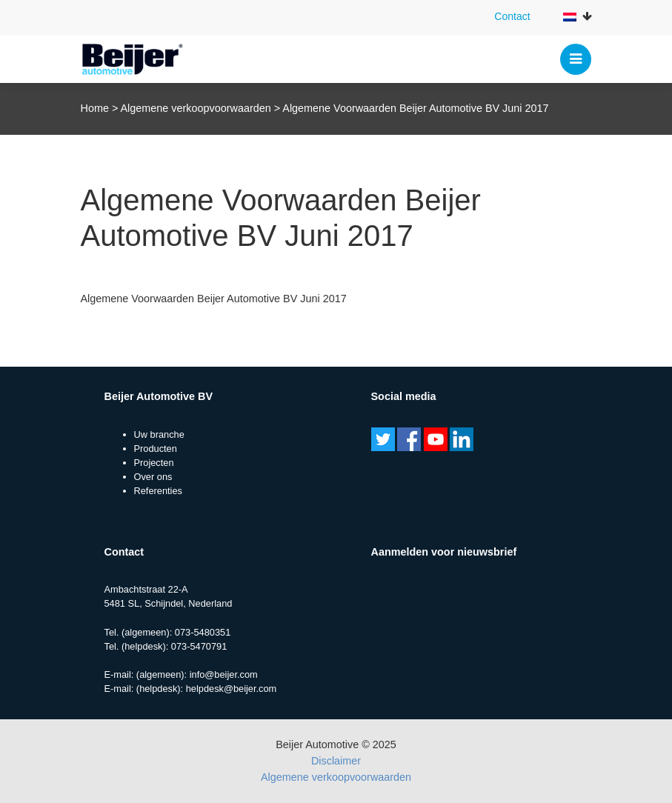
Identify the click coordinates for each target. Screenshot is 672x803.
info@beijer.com (224, 674)
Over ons (153, 477)
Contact (512, 16)
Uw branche (159, 434)
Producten (156, 449)
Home (95, 108)
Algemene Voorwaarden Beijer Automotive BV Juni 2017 (214, 299)
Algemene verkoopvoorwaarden (196, 108)
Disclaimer (336, 761)
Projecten (154, 463)
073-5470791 (199, 646)
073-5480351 (203, 632)
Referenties (158, 491)
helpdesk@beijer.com (232, 689)
